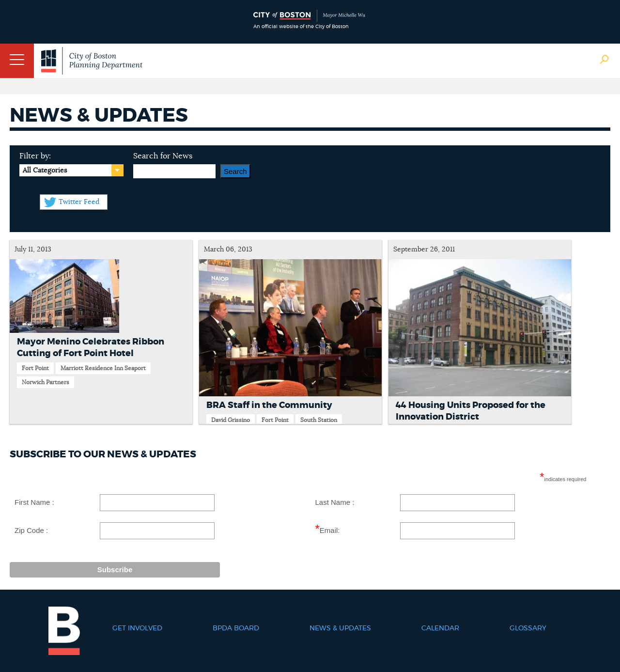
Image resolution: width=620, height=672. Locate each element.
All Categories (45, 171)
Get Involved (137, 628)
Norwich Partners (46, 382)
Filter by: (35, 156)
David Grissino (231, 420)
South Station (319, 420)
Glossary (528, 628)
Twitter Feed (79, 202)
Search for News (163, 156)
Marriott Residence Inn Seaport (103, 368)
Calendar (440, 628)
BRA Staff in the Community (269, 406)
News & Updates (340, 628)
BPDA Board (236, 628)
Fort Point (35, 368)
